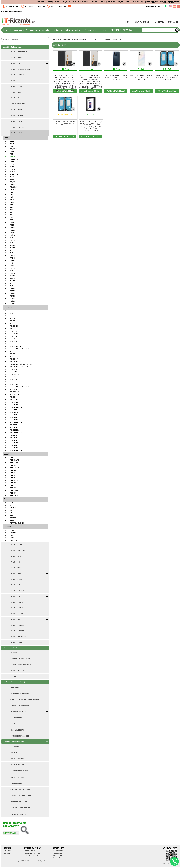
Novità (127, 30)
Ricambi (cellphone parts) (14, 30)
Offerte (116, 30)
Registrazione (149, 6)
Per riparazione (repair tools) (39, 30)
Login (159, 6)
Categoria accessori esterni (96, 30)
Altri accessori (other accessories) (68, 30)
